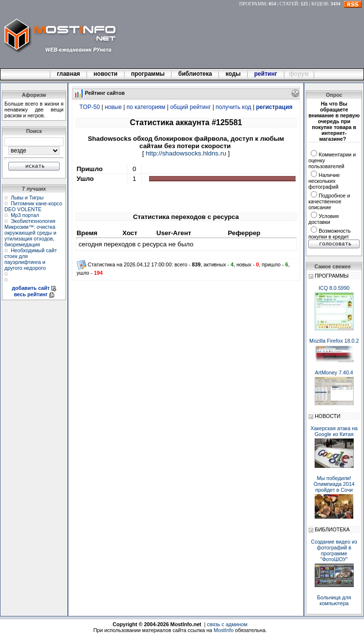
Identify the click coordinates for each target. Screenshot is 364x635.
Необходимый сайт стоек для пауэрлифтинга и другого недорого (31, 259)
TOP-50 (90, 107)
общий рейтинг (190, 107)
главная (68, 74)
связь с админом (227, 624)
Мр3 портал (25, 215)
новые (113, 107)
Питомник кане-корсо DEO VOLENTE (33, 206)
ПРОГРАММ (253, 4)
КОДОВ (320, 4)
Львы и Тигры (27, 197)
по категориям (146, 107)
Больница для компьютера (334, 600)
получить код (233, 107)
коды (233, 74)
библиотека (195, 74)
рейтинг (266, 74)
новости (106, 74)
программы (148, 74)
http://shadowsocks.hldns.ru (186, 153)
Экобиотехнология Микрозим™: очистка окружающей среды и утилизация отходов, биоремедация (30, 233)
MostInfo (224, 630)
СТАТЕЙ (289, 4)
